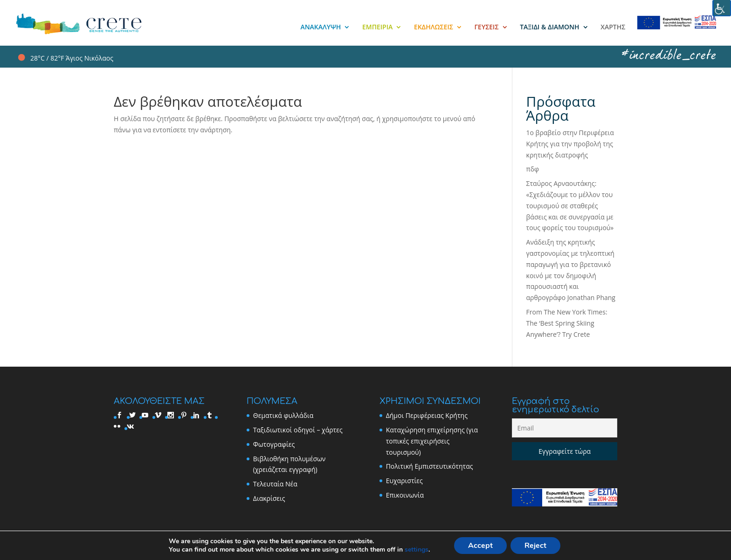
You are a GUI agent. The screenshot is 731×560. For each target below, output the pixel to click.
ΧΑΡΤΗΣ (613, 27)
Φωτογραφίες (274, 444)
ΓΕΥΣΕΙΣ (487, 27)
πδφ (533, 169)
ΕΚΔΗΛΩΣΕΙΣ (434, 27)
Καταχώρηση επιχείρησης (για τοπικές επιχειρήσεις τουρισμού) (432, 441)
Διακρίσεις (269, 498)
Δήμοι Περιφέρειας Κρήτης (427, 415)
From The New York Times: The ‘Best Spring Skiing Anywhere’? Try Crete (567, 323)
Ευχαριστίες (404, 481)
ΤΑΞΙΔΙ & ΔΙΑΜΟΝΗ (549, 27)
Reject (535, 546)
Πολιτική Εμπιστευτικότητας (430, 466)
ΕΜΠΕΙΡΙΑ (377, 27)
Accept (480, 546)
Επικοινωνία (405, 495)
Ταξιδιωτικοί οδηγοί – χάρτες (298, 430)
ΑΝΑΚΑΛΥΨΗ (321, 27)
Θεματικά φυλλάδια (283, 415)
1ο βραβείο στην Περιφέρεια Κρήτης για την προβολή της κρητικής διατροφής (570, 144)
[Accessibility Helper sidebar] (722, 8)
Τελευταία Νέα (275, 484)
